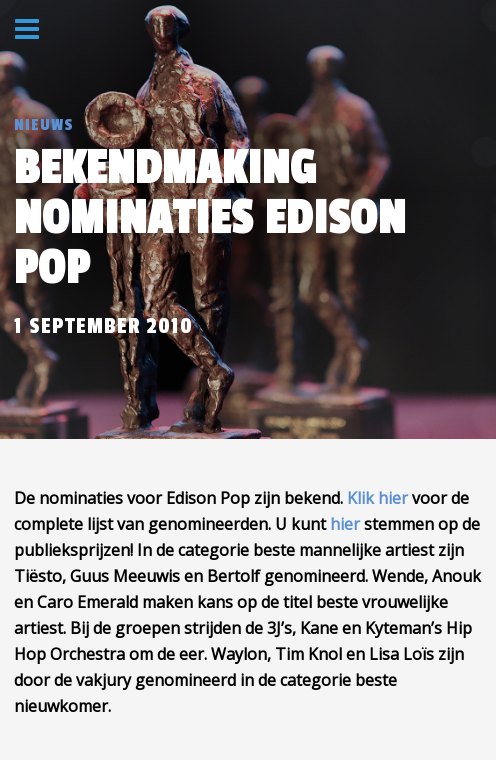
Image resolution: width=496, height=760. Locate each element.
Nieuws (44, 125)
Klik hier (377, 498)
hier (345, 524)
